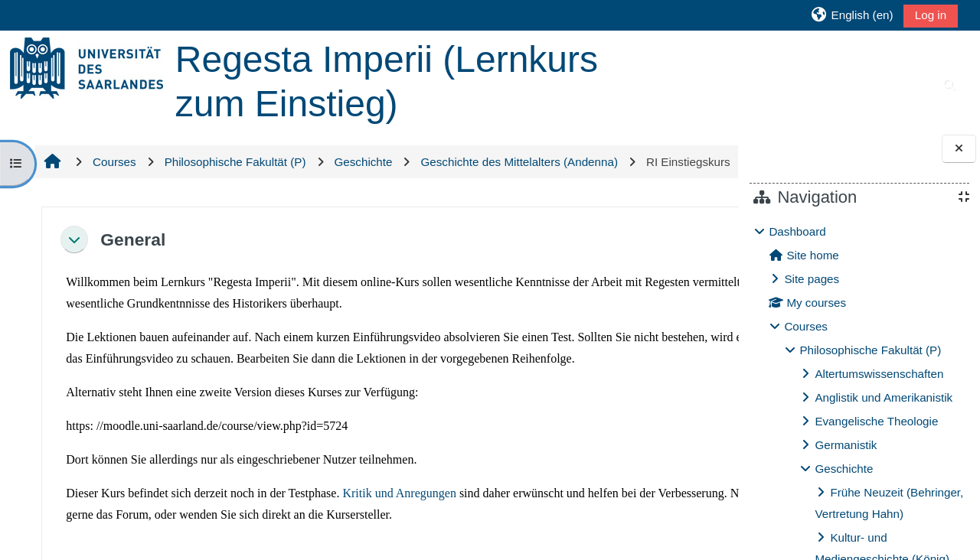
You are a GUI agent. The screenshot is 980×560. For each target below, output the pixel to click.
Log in (931, 15)
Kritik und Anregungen (398, 548)
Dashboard (797, 231)
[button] (852, 15)
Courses (806, 326)
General (131, 272)
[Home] (87, 67)
